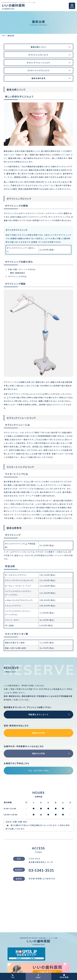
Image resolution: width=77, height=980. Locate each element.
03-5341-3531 (41, 871)
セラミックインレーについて (38, 63)
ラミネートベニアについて (39, 70)
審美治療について (39, 47)
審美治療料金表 (39, 78)
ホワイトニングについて (38, 55)
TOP (4, 36)
